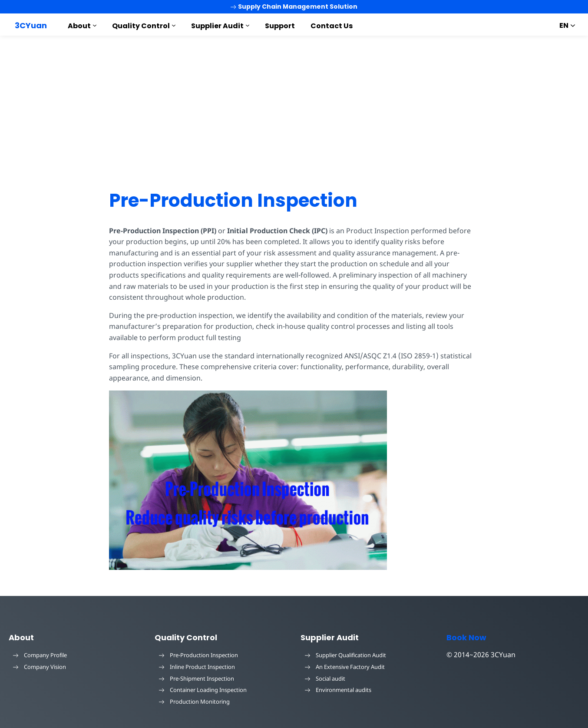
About (79, 26)
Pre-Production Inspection (233, 200)
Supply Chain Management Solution (294, 7)
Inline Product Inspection (197, 667)
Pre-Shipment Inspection (197, 678)
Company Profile (40, 655)
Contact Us (332, 26)
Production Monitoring (194, 702)
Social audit (325, 678)
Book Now (466, 637)
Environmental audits (338, 690)
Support (280, 26)
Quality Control (141, 26)
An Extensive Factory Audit (345, 667)
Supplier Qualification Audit (345, 655)
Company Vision (40, 667)
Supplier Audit (217, 26)
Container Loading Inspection (203, 690)
